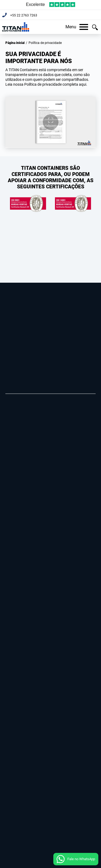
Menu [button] (77, 27)
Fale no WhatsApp (81, 859)
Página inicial (15, 43)
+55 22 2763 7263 (23, 15)
